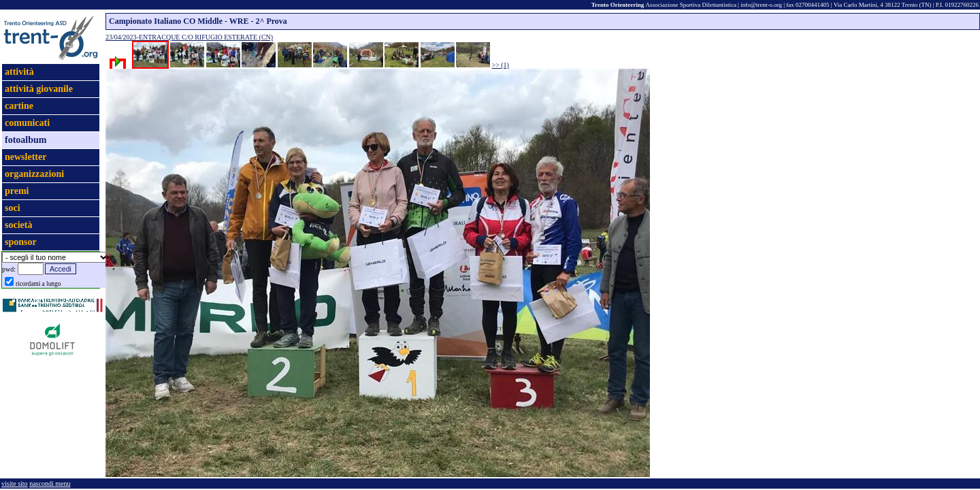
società (18, 225)
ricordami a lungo (38, 284)
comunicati (27, 123)
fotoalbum (26, 140)
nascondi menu (50, 484)
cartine (19, 106)
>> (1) (501, 65)
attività (19, 72)
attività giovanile (39, 89)
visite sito (15, 484)
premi (17, 191)
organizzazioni (34, 174)
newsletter (26, 157)
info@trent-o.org (761, 5)
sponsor (21, 242)
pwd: (9, 269)
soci (13, 208)
